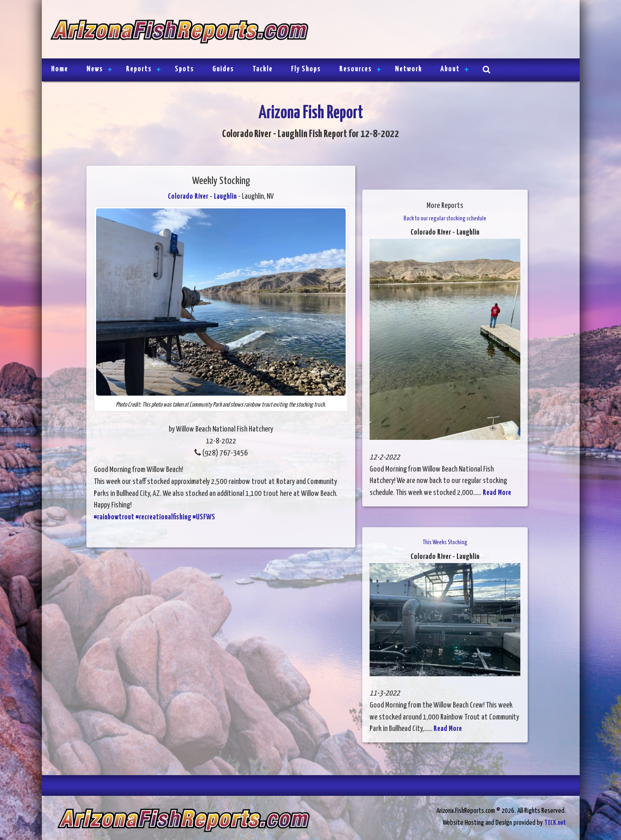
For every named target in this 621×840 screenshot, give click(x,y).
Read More (497, 493)
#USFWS (204, 517)
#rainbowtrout (114, 517)
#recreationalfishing (163, 517)
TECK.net (555, 823)
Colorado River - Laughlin (202, 197)
